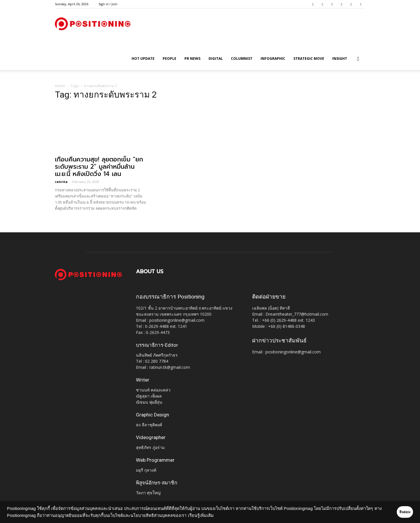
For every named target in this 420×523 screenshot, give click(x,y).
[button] (358, 59)
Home (60, 86)
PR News (192, 59)
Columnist (242, 59)
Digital (216, 59)
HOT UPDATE (143, 59)
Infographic (273, 59)
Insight (340, 59)
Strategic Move (309, 59)
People (169, 59)
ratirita (61, 182)
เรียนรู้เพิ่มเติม (217, 515)
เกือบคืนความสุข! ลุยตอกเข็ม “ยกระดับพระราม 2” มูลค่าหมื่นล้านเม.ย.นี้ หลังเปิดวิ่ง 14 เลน (99, 167)
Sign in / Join (108, 4)
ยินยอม (397, 512)
